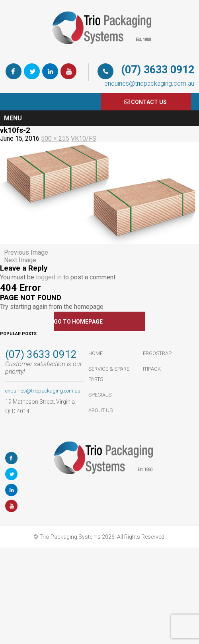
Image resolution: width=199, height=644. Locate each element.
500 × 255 (55, 138)
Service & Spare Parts (109, 374)
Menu (13, 118)
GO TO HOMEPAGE (78, 322)
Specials (100, 395)
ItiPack (152, 369)
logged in (49, 277)
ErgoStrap (157, 353)
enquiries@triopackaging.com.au (149, 83)
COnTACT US (149, 102)
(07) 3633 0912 (158, 70)
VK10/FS (84, 138)
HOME (96, 353)
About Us (100, 410)
